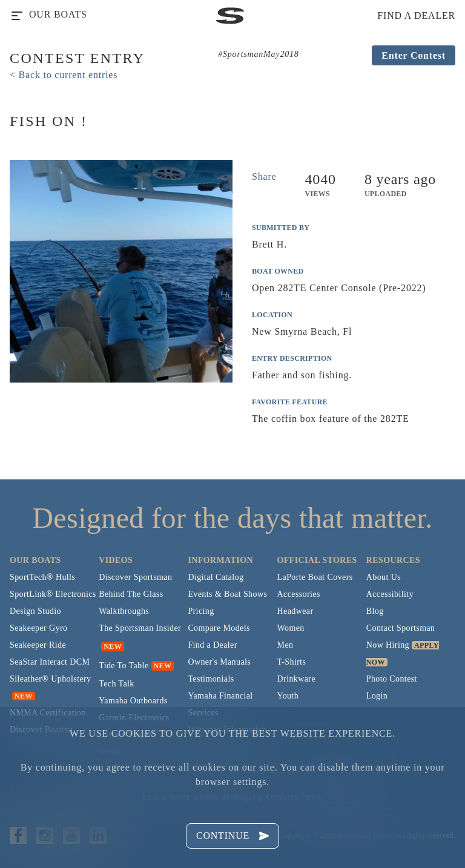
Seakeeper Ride (38, 645)
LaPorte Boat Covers (315, 577)
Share (264, 176)
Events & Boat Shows (227, 594)
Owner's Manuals (219, 662)
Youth (288, 696)
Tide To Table (124, 666)
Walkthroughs (124, 611)
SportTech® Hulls (42, 577)
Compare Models (219, 628)
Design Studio (35, 611)
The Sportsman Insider (140, 628)
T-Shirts (292, 662)
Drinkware (296, 679)
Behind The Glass (131, 594)
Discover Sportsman (135, 577)
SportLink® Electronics (53, 594)
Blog (375, 611)
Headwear (295, 611)
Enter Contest (414, 55)
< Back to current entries (64, 75)
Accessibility (390, 594)
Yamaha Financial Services (220, 704)
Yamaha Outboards (133, 701)
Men (285, 645)
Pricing (201, 611)
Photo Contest (392, 679)
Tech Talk (117, 684)
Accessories (299, 594)
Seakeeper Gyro (38, 628)
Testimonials (211, 679)
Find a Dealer (212, 645)
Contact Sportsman (401, 628)
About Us (384, 577)
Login (377, 696)
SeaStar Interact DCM (50, 662)
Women (291, 628)
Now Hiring (388, 645)
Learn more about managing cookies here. (232, 796)
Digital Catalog (216, 577)
